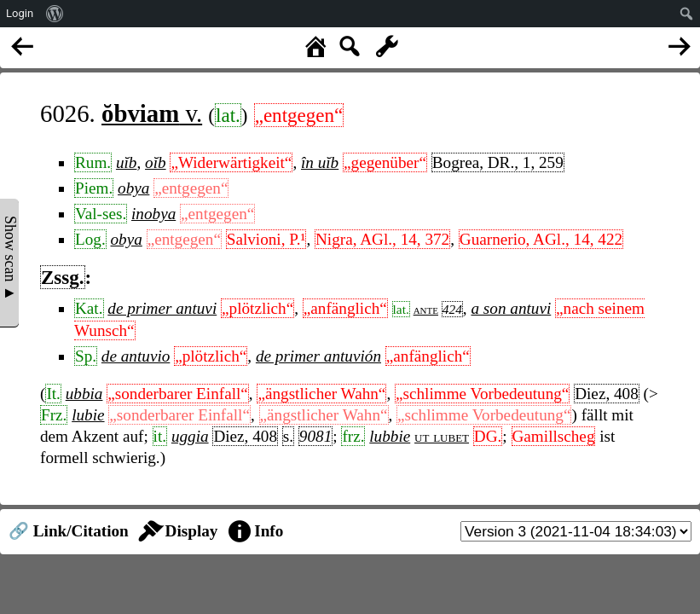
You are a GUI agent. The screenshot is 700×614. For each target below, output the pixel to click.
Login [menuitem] (20, 13)
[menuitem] (55, 14)
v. (152, 113)
